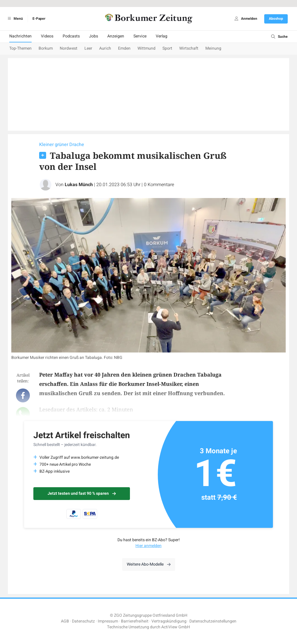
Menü (14, 19)
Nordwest (69, 48)
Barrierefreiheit (135, 621)
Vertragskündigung (169, 621)
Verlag (162, 36)
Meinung (213, 48)
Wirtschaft (189, 48)
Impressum (108, 621)
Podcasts (71, 36)
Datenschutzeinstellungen (213, 621)
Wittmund (146, 48)
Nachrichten (20, 36)
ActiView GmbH (176, 627)
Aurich (105, 48)
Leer (88, 48)
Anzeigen (116, 36)
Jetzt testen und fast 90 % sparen (82, 493)
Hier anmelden (148, 546)
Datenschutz (83, 621)
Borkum (46, 48)
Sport (167, 48)
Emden (124, 48)
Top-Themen (20, 48)
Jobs (94, 36)
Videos (47, 36)
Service (140, 36)
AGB (65, 621)
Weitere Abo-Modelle (149, 564)
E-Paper (39, 19)
